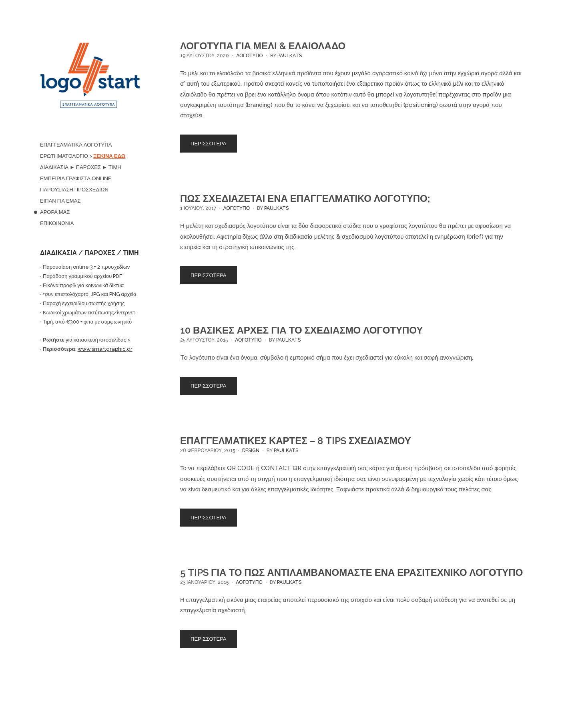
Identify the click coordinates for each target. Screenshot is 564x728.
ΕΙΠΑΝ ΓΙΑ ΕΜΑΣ (60, 201)
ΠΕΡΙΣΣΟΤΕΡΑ (209, 144)
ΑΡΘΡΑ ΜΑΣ (55, 212)
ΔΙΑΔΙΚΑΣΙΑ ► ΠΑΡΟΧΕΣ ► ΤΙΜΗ (81, 167)
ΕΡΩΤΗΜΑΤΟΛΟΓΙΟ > (83, 156)
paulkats (290, 56)
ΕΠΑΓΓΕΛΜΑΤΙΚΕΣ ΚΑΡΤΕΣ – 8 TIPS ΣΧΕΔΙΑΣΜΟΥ (296, 441)
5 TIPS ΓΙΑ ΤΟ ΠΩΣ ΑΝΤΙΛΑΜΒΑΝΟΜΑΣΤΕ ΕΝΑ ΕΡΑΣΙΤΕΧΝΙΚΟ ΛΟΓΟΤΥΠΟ (351, 572)
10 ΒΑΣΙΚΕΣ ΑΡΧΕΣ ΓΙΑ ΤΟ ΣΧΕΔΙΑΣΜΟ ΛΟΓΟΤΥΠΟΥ (301, 330)
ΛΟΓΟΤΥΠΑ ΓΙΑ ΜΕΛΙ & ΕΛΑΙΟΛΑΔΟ (263, 46)
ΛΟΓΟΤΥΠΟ (249, 56)
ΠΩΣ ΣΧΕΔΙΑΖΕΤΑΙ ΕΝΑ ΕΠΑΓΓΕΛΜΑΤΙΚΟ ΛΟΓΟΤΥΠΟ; (305, 198)
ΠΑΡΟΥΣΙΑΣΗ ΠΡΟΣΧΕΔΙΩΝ (74, 190)
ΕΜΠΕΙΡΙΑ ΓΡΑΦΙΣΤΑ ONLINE (76, 178)
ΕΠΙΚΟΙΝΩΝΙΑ (57, 223)
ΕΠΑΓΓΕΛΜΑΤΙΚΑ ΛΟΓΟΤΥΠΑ (76, 145)
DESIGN (251, 450)
